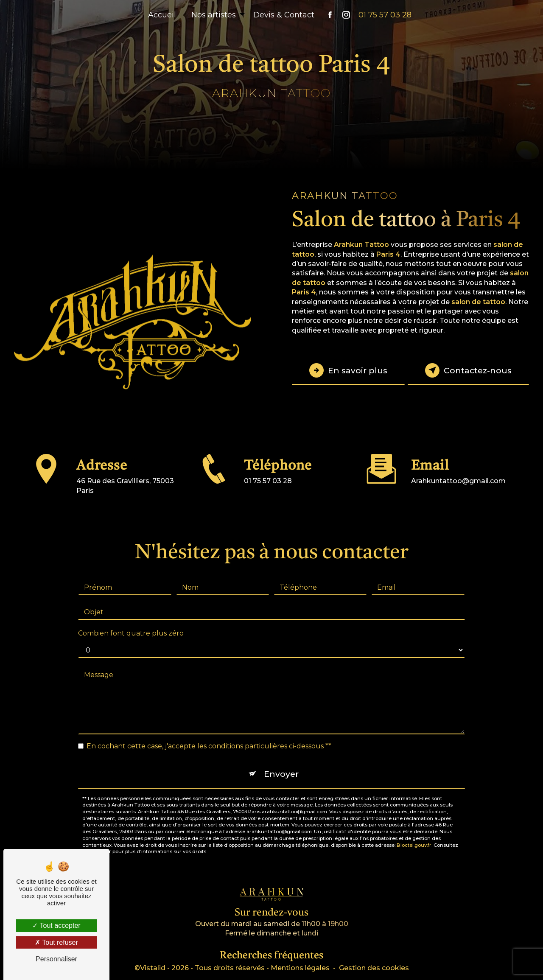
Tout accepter (56, 925)
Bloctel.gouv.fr (414, 835)
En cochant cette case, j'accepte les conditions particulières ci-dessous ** (209, 736)
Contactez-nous (468, 370)
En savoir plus (348, 370)
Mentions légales (300, 968)
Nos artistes (214, 15)
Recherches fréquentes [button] (271, 956)
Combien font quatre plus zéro (131, 623)
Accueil (162, 15)
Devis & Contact (284, 15)
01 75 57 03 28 (385, 15)
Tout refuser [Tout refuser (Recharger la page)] (56, 942)
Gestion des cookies (374, 968)
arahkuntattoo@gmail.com (458, 471)
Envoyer (281, 764)
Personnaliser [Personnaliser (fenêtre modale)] (56, 959)
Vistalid (153, 968)
